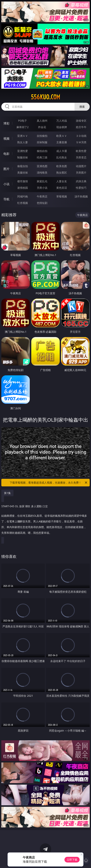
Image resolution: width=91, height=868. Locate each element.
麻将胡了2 (23, 127)
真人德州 (42, 121)
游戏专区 (81, 121)
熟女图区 (62, 173)
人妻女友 (62, 181)
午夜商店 (42, 196)
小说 (6, 184)
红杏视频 (23, 203)
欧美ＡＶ (62, 136)
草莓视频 (62, 196)
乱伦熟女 (62, 157)
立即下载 (72, 860)
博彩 (6, 123)
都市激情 (23, 181)
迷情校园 (23, 188)
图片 (6, 169)
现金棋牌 (62, 127)
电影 (6, 154)
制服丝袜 (23, 157)
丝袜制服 (42, 142)
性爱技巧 (81, 188)
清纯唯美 (42, 173)
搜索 (82, 107)
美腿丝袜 (23, 173)
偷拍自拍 (42, 151)
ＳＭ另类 (81, 142)
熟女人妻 (23, 142)
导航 (6, 199)
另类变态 (81, 157)
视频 (6, 139)
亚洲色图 (42, 166)
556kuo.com (45, 97)
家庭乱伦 (42, 181)
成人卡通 (62, 151)
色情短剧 (42, 203)
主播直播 (62, 142)
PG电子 (22, 121)
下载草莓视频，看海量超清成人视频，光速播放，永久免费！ (49, 483)
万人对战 (62, 121)
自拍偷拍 (42, 136)
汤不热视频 (81, 196)
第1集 (7, 493)
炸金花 (42, 127)
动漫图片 (81, 166)
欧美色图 (62, 166)
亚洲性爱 (23, 151)
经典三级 (42, 157)
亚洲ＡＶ (23, 136)
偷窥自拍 (23, 166)
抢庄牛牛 (81, 127)
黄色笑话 (62, 188)
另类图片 (81, 173)
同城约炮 (23, 196)
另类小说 (42, 188)
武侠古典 (81, 181)
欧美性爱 (81, 151)
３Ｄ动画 (81, 136)
